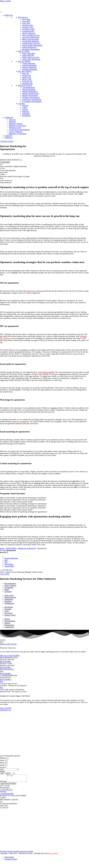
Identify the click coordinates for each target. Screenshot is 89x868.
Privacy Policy (53, 855)
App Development (29, 90)
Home (2, 548)
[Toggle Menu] (1, 12)
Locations (21, 104)
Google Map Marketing (31, 41)
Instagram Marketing (30, 69)
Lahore (25, 108)
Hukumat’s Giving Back (18, 134)
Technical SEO (28, 25)
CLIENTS (8, 136)
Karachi (25, 110)
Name (2, 760)
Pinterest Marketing (29, 67)
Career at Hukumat (16, 132)
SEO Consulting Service (31, 35)
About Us (12, 120)
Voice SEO (26, 23)
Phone (2, 763)
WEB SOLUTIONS (25, 86)
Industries (12, 122)
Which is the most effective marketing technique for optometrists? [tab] (24, 504)
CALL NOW (5, 574)
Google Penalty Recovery (31, 43)
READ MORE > (6, 668)
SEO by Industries (29, 33)
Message (3, 783)
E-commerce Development (32, 102)
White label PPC (28, 55)
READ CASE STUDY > (9, 644)
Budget (3, 771)
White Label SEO (29, 53)
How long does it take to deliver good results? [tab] (16, 502)
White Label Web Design (31, 59)
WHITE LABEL (24, 51)
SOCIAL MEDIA (24, 61)
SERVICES (9, 15)
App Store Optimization (31, 37)
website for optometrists (20, 422)
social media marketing (46, 372)
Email (2, 765)
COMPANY (9, 118)
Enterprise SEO (28, 27)
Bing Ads (26, 73)
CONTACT (9, 138)
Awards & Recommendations (19, 130)
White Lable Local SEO (31, 57)
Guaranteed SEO (28, 31)
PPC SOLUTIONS (25, 71)
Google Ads (26, 75)
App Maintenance (29, 88)
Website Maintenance (30, 92)
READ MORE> (6, 662)
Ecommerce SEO (28, 29)
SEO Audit (26, 19)
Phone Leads (27, 79)
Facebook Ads (27, 81)
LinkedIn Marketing (29, 65)
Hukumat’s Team (15, 128)
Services (3, 767)
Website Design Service (31, 94)
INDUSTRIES (11, 548)
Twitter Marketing (29, 63)
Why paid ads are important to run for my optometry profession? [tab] (23, 500)
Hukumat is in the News (18, 126)
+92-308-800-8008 (7, 795)
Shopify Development (30, 96)
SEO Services (23, 17)
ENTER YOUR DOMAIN (10, 160)
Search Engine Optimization (32, 45)
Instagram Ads (27, 84)
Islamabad (26, 114)
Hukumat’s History (16, 124)
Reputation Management (31, 49)
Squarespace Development (32, 100)
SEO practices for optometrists (34, 291)
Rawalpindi (26, 116)
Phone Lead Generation (31, 39)
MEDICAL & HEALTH (27, 548)
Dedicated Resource (29, 47)
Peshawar (26, 112)
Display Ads (27, 77)
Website (3, 758)
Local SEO (26, 21)
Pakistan (25, 106)
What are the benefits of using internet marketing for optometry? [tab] (23, 498)
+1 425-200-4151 (6, 791)
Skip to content (5, 1)
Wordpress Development (31, 98)
